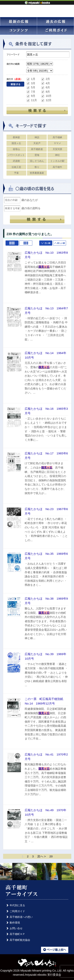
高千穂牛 (57, 167)
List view (12, 243)
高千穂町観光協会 (20, 940)
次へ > (42, 856)
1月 (31, 79)
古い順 (46, 243)
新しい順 (60, 243)
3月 (31, 83)
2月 (45, 79)
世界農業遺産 (37, 173)
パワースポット (16, 155)
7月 (31, 92)
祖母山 (16, 149)
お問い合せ (16, 928)
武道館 (16, 161)
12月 (46, 100)
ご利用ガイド (17, 911)
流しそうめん (37, 161)
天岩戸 (37, 143)
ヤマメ (57, 143)
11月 (32, 100)
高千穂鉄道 (37, 149)
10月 (46, 96)
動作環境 (15, 923)
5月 (31, 88)
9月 (31, 96)
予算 (16, 173)
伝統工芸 (16, 167)
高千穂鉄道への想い (21, 917)
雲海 (37, 155)
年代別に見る (17, 905)
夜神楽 (16, 137)
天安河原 (57, 149)
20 (51, 856)
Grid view (26, 243)
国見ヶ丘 (16, 143)
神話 (37, 137)
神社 (57, 155)
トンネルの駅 (57, 161)
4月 (45, 83)
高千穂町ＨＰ (17, 934)
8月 (45, 92)
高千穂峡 (57, 137)
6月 (45, 88)
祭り (37, 167)
